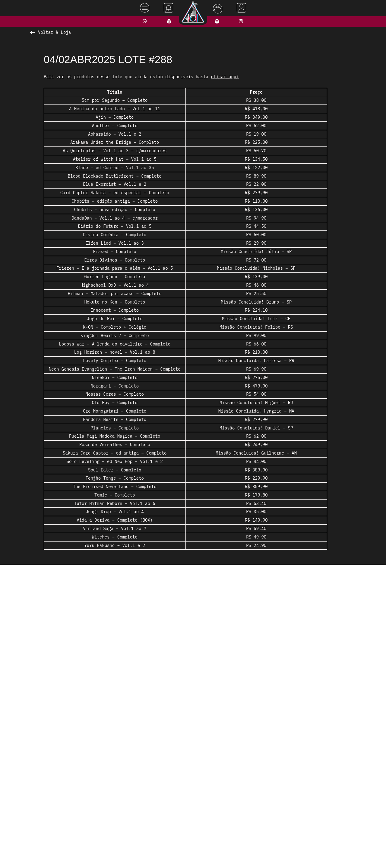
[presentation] (81, 638)
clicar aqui (225, 77)
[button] (173, 708)
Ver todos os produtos (193, 720)
